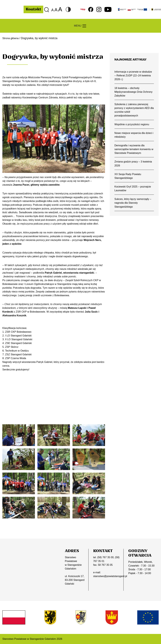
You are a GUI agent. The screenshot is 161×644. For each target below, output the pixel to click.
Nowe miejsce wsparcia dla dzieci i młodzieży (134, 137)
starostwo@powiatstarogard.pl (110, 576)
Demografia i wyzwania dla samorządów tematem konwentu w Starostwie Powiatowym (133, 152)
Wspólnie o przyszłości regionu (133, 126)
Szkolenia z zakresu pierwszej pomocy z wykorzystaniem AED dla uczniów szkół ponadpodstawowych (133, 111)
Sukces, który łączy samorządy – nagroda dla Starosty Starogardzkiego (134, 207)
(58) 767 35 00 (105, 557)
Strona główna (11, 38)
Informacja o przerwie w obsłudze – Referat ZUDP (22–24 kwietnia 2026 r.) (134, 76)
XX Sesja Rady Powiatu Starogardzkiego (128, 179)
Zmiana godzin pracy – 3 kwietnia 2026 (134, 166)
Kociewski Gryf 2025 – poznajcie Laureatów (134, 192)
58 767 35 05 (105, 565)
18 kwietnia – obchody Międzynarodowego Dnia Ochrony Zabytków (129, 93)
